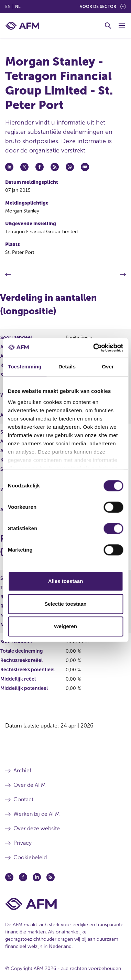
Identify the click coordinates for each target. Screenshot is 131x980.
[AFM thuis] (22, 26)
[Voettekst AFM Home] (65, 904)
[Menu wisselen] (122, 26)
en (8, 7)
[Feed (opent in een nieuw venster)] (51, 877)
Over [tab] (108, 367)
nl (18, 7)
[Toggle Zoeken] (108, 26)
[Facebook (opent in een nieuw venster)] (23, 877)
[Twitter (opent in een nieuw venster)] (9, 877)
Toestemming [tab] (25, 367)
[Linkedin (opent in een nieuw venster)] (37, 877)
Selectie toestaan (65, 604)
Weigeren (65, 626)
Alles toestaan (66, 581)
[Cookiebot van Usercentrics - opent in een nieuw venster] (94, 348)
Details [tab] (67, 367)
